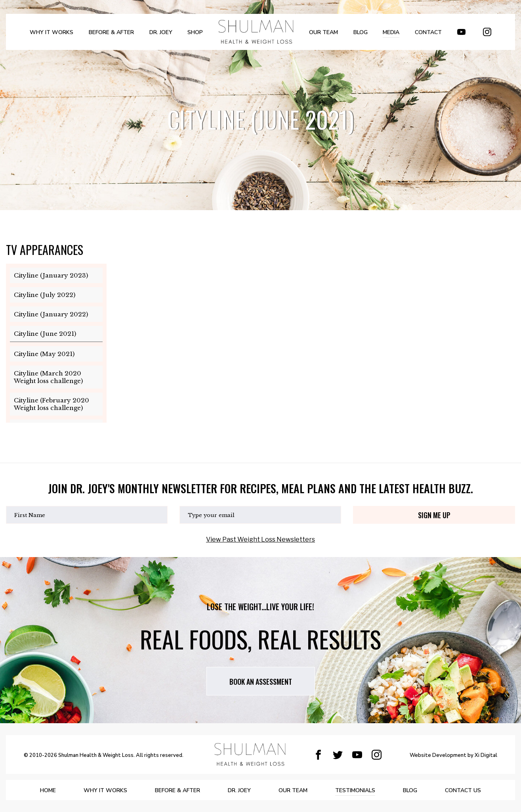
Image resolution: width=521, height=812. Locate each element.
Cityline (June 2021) (45, 334)
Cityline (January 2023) (51, 275)
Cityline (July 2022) (45, 295)
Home (48, 790)
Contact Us (463, 790)
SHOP (195, 32)
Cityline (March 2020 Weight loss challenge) (48, 377)
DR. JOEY (161, 32)
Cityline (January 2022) (51, 314)
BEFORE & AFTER (111, 32)
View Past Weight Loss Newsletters (260, 539)
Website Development (438, 756)
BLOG (361, 32)
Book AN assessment (261, 682)
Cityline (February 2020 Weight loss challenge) (52, 404)
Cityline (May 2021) (44, 354)
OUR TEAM (323, 32)
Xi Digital (486, 756)
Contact (428, 32)
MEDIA (391, 32)
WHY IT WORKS (52, 32)
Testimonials (355, 790)
